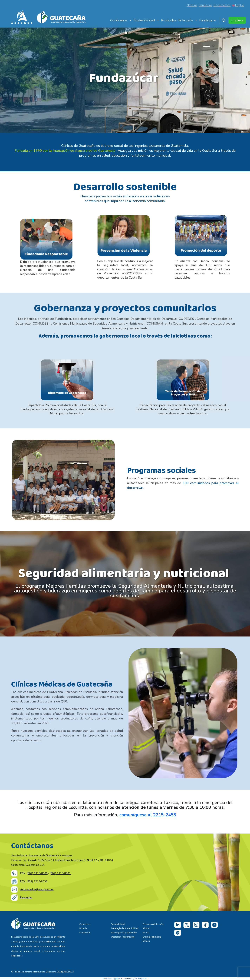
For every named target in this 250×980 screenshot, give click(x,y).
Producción (85, 933)
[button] (130, 21)
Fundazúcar (208, 20)
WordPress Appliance (112, 978)
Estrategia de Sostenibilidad (125, 928)
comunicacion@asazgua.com (37, 889)
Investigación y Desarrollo (124, 933)
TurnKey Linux (141, 978)
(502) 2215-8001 (60, 873)
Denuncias (205, 5)
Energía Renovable (152, 937)
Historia (83, 928)
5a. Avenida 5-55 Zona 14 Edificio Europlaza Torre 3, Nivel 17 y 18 (63, 860)
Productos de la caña (177, 20)
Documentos (222, 5)
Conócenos (119, 20)
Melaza (146, 941)
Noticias (192, 5)
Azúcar (146, 933)
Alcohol (146, 928)
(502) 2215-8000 (37, 873)
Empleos (237, 20)
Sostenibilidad (144, 20)
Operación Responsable (123, 937)
